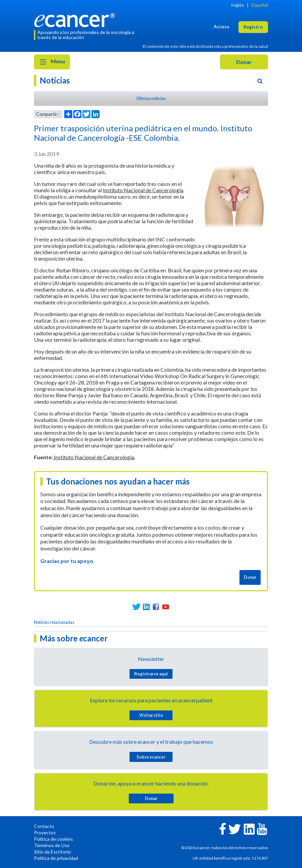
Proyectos (45, 832)
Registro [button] (253, 27)
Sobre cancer (151, 757)
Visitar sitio (151, 715)
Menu (52, 62)
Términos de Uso (52, 845)
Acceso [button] (222, 26)
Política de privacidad (56, 858)
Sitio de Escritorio (52, 852)
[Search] (260, 81)
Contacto (44, 826)
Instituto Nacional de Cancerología (143, 190)
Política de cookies (53, 839)
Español (260, 5)
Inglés (238, 5)
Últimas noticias (151, 98)
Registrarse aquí (151, 674)
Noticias (55, 80)
